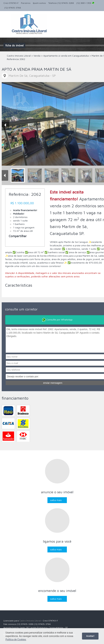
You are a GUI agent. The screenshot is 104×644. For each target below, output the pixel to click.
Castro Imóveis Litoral (30, 621)
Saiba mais (56, 500)
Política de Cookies (16, 640)
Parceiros (26, 3)
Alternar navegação (6, 19)
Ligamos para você (57, 541)
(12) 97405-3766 (13, 8)
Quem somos (39, 3)
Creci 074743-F (11, 3)
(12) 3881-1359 (85, 3)
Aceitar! (90, 636)
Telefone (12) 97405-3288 (61, 3)
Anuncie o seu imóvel (57, 492)
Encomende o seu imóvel (57, 591)
